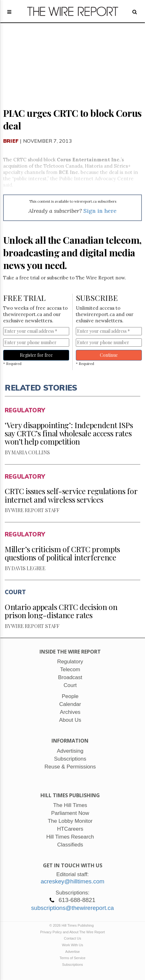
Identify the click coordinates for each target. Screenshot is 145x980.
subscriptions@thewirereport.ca (72, 908)
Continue (109, 355)
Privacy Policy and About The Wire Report (72, 932)
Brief (11, 141)
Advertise (73, 952)
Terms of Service (73, 958)
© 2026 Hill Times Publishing (72, 925)
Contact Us (72, 938)
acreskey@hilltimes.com (73, 881)
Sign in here (100, 211)
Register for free (36, 355)
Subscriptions (72, 965)
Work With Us (72, 945)
